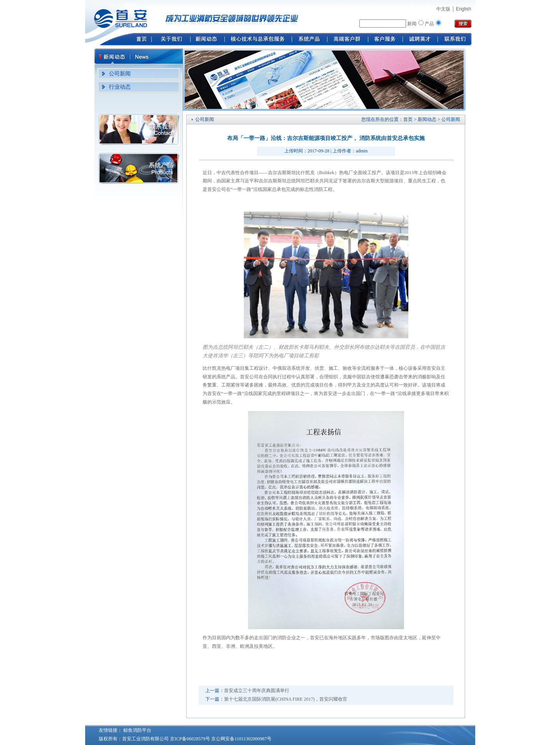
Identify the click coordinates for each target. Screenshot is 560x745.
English (463, 9)
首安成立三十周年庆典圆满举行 (257, 691)
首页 (408, 119)
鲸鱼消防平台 (137, 730)
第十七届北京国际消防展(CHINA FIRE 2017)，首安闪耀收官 (286, 699)
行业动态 (120, 87)
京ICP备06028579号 (190, 739)
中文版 (443, 9)
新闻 (412, 24)
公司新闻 (120, 74)
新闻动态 (427, 119)
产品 (429, 24)
